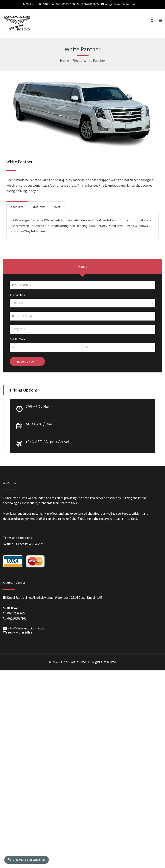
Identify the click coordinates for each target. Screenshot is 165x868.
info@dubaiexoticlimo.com (121, 4)
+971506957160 (65, 4)
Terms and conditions (18, 538)
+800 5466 (43, 4)
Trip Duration (17, 295)
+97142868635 (89, 4)
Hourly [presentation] (83, 267)
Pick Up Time (17, 339)
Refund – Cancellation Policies (23, 544)
